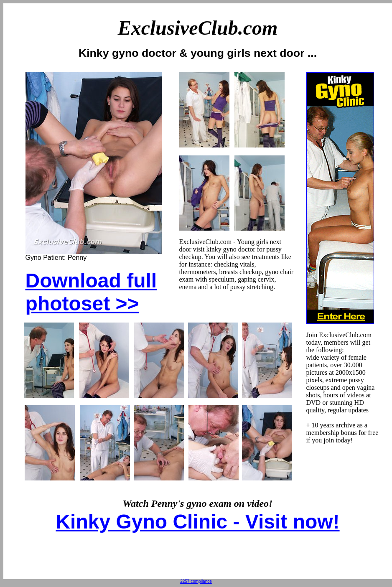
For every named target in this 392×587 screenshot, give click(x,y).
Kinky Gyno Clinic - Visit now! (197, 522)
